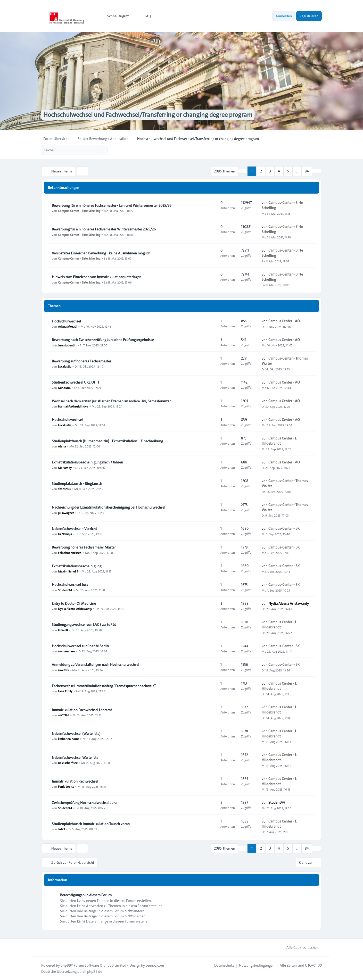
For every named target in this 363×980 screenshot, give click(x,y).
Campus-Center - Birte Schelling (79, 211)
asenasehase (66, 651)
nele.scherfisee (68, 763)
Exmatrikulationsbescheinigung (77, 566)
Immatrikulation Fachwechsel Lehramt (82, 710)
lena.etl (63, 630)
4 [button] (279, 171)
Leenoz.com (155, 965)
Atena (62, 446)
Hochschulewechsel (67, 420)
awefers (63, 670)
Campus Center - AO (284, 321)
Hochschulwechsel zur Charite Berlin (80, 646)
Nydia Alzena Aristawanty (75, 609)
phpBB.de (95, 971)
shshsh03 (64, 489)
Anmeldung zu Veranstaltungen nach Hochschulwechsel (96, 665)
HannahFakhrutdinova (73, 406)
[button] (317, 171)
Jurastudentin (67, 345)
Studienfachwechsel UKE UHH (75, 382)
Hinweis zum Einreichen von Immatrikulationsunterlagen (97, 277)
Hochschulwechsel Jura (70, 585)
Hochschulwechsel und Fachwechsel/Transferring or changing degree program (148, 115)
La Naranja (65, 534)
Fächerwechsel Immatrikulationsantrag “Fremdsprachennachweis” (104, 686)
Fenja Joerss (66, 786)
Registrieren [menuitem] (309, 16)
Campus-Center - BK (284, 528)
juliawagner (66, 512)
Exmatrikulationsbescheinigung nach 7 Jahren (87, 462)
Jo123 (61, 829)
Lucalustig (65, 366)
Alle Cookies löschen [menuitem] (299, 947)
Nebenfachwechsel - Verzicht (74, 529)
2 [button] (261, 171)
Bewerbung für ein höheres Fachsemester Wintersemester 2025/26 (104, 229)
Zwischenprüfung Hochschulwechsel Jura (84, 803)
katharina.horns (69, 739)
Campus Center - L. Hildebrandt (279, 441)
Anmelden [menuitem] (284, 16)
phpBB (66, 965)
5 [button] (288, 171)
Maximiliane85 (68, 571)
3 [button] (270, 171)
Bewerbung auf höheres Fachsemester (81, 361)
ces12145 (64, 715)
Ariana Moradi (68, 326)
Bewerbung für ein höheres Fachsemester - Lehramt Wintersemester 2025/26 (112, 205)
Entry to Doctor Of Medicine (74, 603)
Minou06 (64, 387)
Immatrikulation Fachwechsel (75, 781)
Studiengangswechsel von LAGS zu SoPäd (84, 625)
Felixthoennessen (70, 552)
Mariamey (65, 467)
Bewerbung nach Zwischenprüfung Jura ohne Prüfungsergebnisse (103, 340)
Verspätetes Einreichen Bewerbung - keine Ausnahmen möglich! (102, 253)
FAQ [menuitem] (145, 16)
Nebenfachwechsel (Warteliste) (76, 734)
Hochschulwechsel (66, 321)
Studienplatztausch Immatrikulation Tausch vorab (91, 824)
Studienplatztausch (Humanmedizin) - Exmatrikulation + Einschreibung (107, 441)
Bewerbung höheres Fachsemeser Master (84, 547)
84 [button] (307, 171)
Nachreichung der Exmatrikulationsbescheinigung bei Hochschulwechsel (109, 507)
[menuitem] (116, 16)
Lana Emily (65, 691)
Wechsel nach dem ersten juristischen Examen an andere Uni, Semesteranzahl (112, 401)
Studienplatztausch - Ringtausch (77, 484)
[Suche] (93, 150)
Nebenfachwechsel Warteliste (75, 758)
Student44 (65, 590)
